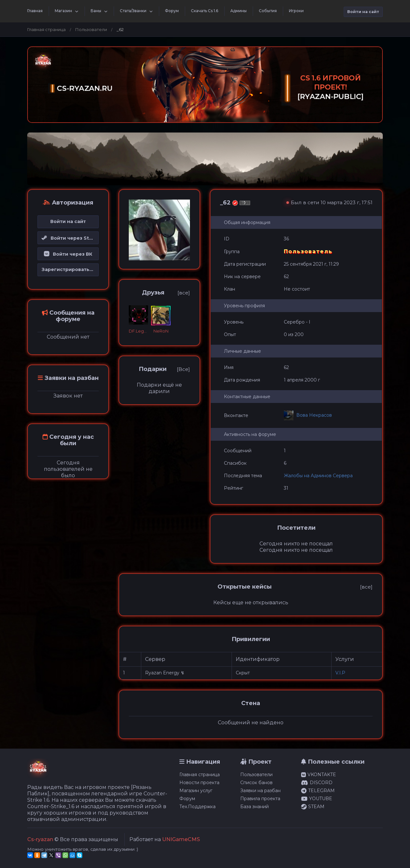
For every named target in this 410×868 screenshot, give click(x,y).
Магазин (63, 11)
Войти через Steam (70, 238)
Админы (238, 11)
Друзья (153, 293)
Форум (172, 11)
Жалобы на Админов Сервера (318, 476)
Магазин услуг (196, 791)
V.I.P (340, 673)
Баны (96, 11)
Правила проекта (260, 799)
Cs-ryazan (40, 839)
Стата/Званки (133, 11)
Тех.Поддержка (197, 807)
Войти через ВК (68, 254)
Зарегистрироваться (68, 269)
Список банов (256, 783)
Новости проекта (199, 783)
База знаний (254, 807)
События (268, 11)
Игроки (296, 11)
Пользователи (91, 29)
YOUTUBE (317, 799)
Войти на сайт (363, 12)
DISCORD (317, 783)
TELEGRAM (318, 791)
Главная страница (46, 29)
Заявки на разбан (260, 791)
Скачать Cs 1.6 (205, 11)
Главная (35, 11)
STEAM (313, 807)
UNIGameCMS (181, 839)
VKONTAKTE (319, 775)
